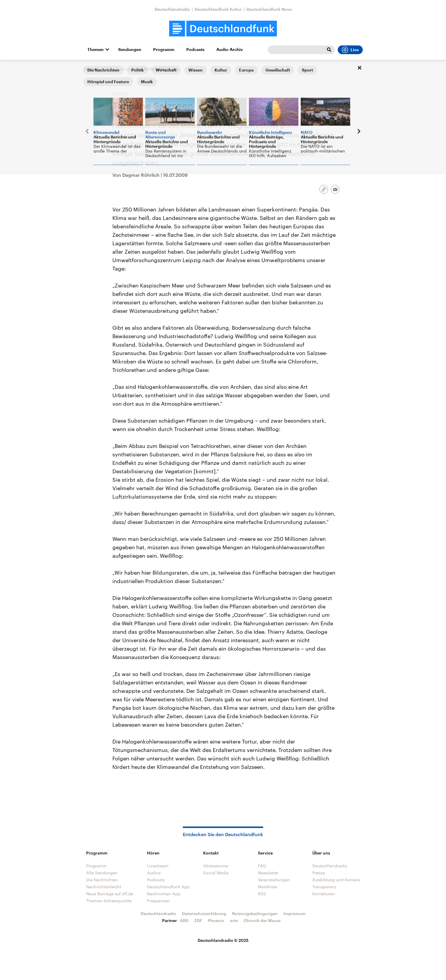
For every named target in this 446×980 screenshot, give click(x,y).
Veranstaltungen (274, 880)
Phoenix (216, 920)
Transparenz (324, 887)
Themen (95, 50)
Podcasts (195, 50)
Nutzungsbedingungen (255, 913)
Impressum (295, 913)
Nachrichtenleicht (104, 887)
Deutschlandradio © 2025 (223, 940)
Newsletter (268, 873)
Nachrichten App (164, 894)
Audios (154, 873)
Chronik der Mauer (262, 920)
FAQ (262, 866)
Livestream (158, 866)
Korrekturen (324, 894)
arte (234, 920)
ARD (184, 920)
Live (350, 50)
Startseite (93, 69)
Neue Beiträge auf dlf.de (110, 894)
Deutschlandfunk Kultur (218, 9)
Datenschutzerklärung (204, 913)
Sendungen (130, 50)
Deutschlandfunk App (168, 887)
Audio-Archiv (230, 50)
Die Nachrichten (102, 880)
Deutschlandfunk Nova (269, 9)
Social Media (216, 873)
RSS (262, 894)
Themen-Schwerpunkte (109, 901)
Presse (319, 873)
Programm (164, 50)
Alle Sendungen (123, 69)
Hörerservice (216, 866)
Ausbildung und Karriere (336, 880)
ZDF (198, 920)
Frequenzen (159, 901)
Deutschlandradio (172, 9)
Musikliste (268, 887)
